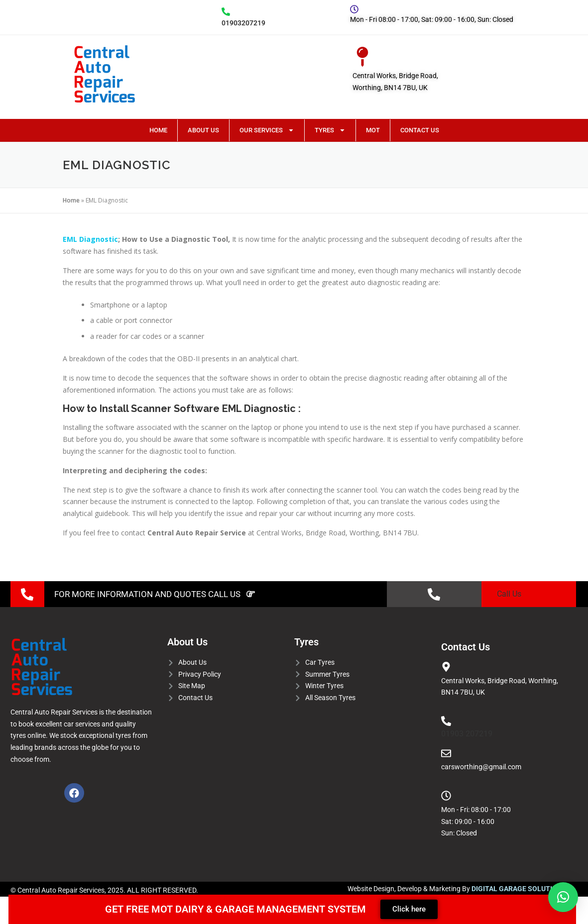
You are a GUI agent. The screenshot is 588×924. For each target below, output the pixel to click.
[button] (563, 897)
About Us (203, 130)
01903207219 (243, 23)
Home (158, 130)
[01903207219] (226, 12)
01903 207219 (467, 734)
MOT (373, 130)
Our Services (267, 130)
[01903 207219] (446, 721)
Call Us (509, 594)
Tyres (330, 130)
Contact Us (420, 130)
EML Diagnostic (90, 239)
